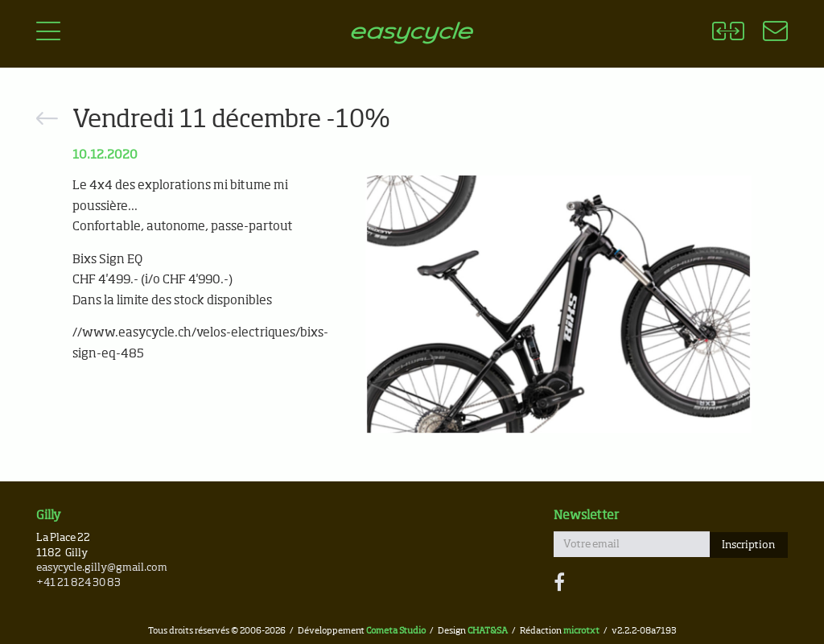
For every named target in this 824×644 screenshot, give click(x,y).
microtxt (581, 631)
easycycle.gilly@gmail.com (102, 568)
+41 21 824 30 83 (78, 583)
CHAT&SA (488, 631)
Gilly (49, 516)
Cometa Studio (396, 631)
